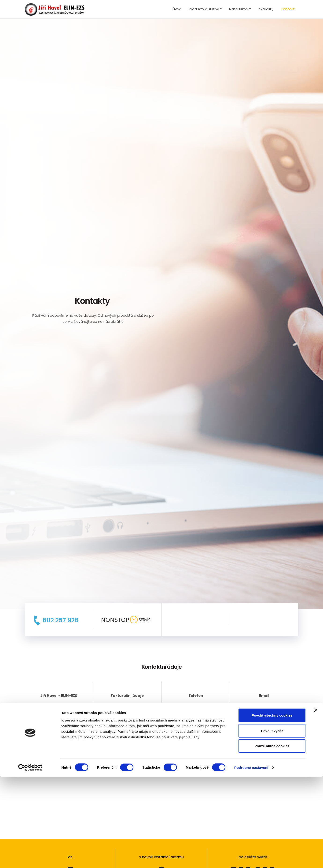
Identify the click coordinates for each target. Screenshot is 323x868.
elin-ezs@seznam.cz (264, 705)
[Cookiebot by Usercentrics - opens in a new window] (30, 859)
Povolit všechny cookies (272, 806)
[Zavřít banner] (316, 801)
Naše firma (239, 9)
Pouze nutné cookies (272, 837)
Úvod (177, 9)
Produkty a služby (204, 9)
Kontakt (288, 9)
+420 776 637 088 (196, 712)
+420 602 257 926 (196, 705)
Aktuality (266, 9)
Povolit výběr (272, 822)
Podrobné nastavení (251, 859)
